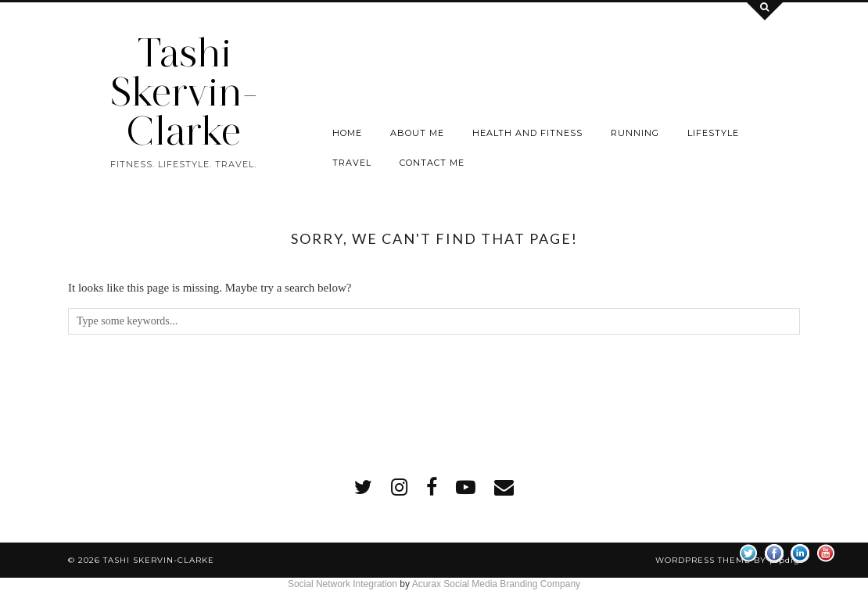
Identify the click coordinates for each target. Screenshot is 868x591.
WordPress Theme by (728, 560)
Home (347, 133)
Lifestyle (713, 133)
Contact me (432, 163)
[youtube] (466, 487)
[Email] (504, 487)
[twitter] (363, 487)
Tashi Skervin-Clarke (184, 92)
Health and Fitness (527, 133)
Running (635, 133)
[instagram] (399, 487)
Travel (352, 163)
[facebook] (432, 487)
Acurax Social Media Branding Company (496, 584)
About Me (417, 133)
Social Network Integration (343, 584)
